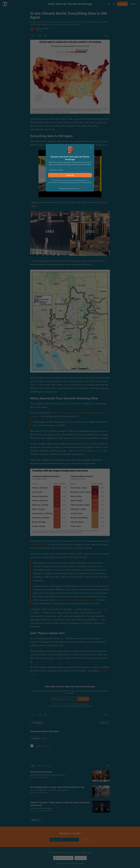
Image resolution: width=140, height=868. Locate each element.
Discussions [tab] (47, 766)
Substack (60, 863)
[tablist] (39, 738)
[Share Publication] (114, 4)
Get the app (81, 858)
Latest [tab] (38, 766)
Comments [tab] (35, 738)
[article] (70, 776)
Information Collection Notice (69, 182)
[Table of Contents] (2, 434)
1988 (84, 451)
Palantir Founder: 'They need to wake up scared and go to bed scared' (60, 804)
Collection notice (86, 852)
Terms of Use (81, 180)
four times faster (38, 545)
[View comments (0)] (40, 36)
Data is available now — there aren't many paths (49, 790)
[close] (91, 147)
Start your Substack (63, 858)
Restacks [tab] (44, 738)
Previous (37, 723)
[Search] (109, 4)
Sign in (133, 4)
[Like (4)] (34, 36)
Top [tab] (33, 766)
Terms (77, 852)
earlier (97, 451)
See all (36, 820)
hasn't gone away (100, 609)
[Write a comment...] (72, 749)
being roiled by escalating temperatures (76, 600)
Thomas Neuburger (42, 29)
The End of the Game (41, 772)
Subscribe (122, 4)
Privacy (71, 852)
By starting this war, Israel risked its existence (48, 775)
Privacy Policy (87, 182)
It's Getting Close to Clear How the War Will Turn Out (57, 787)
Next (105, 723)
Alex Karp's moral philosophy (41, 808)
